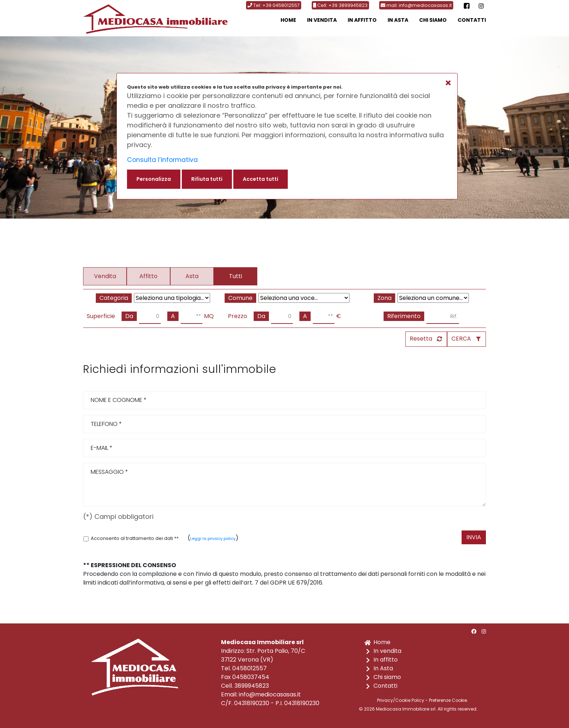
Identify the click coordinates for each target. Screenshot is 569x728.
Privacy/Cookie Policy (401, 700)
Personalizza (154, 179)
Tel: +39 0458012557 (274, 5)
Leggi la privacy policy (213, 538)
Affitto (148, 276)
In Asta (398, 20)
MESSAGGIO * (284, 485)
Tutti (236, 276)
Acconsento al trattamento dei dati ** (131, 538)
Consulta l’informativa (163, 160)
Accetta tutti (261, 179)
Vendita (105, 276)
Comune (240, 298)
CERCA (461, 339)
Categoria (114, 298)
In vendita (322, 20)
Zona (384, 298)
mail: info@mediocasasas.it (416, 5)
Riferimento (404, 316)
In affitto (362, 20)
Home (288, 20)
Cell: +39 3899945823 (340, 5)
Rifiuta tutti (207, 179)
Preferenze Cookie (448, 700)
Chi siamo (433, 20)
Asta (192, 276)
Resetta (421, 339)
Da (129, 316)
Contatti (472, 20)
